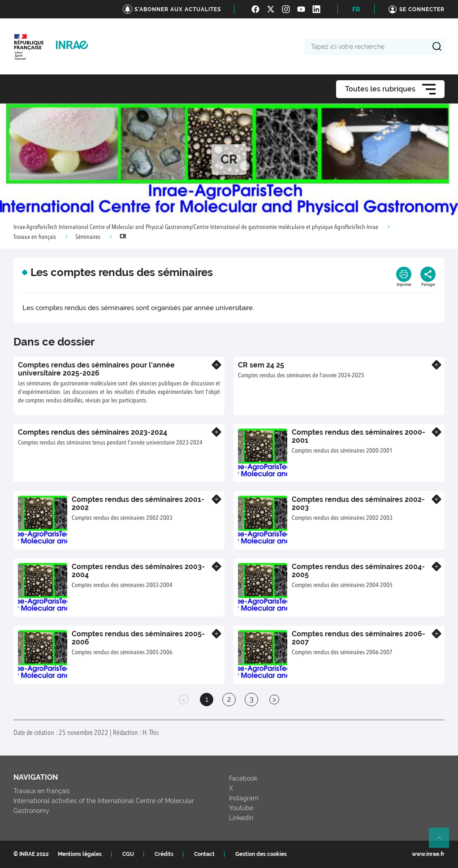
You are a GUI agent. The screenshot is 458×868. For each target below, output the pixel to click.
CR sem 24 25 (261, 365)
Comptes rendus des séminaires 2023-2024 (93, 432)
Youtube (241, 808)
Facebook (243, 778)
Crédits (164, 854)
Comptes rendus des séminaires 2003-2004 (138, 571)
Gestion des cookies (261, 854)
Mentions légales (80, 854)
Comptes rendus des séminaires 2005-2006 (138, 638)
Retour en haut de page (443, 842)
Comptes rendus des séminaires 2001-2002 (138, 503)
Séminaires (88, 237)
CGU (128, 854)
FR (356, 9)
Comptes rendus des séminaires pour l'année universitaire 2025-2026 (96, 369)
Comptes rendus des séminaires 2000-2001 (359, 436)
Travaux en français (35, 237)
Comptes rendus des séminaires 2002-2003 (358, 503)
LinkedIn (241, 818)
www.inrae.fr (428, 854)
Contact (204, 854)
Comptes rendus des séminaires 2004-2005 (358, 571)
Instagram (244, 798)
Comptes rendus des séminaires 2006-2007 (359, 638)
